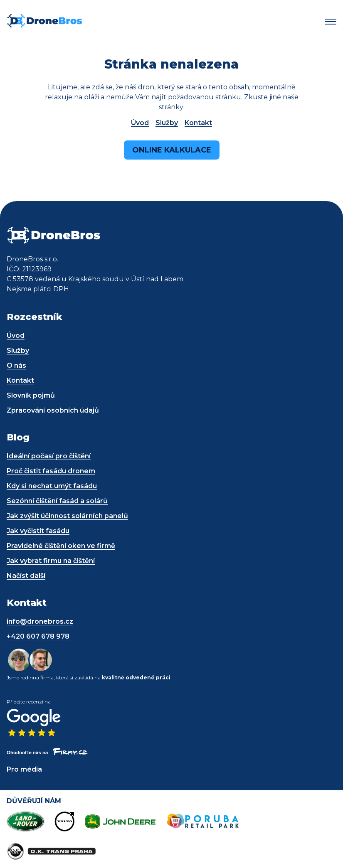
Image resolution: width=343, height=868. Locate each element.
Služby (167, 123)
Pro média (24, 769)
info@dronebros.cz (40, 621)
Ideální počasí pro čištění (49, 456)
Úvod (140, 123)
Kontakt (198, 123)
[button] (331, 22)
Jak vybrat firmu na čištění (51, 561)
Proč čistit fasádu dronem (51, 471)
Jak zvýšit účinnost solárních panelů (67, 516)
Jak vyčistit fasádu (38, 531)
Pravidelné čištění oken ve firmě (61, 546)
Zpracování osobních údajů (53, 410)
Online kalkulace (172, 150)
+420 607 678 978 (38, 636)
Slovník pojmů (31, 395)
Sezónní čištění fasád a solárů (57, 501)
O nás (16, 365)
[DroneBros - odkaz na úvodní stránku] (44, 26)
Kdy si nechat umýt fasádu (52, 486)
